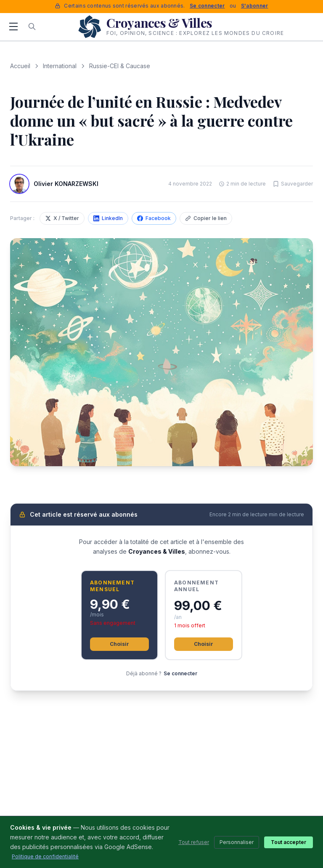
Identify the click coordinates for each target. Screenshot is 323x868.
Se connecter (207, 6)
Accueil (20, 66)
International (60, 66)
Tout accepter (289, 842)
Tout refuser (194, 842)
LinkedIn (108, 218)
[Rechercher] (32, 27)
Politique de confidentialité (45, 856)
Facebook (154, 218)
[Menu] (13, 27)
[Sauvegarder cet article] (293, 184)
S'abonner (255, 6)
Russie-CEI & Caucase (120, 66)
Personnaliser (237, 842)
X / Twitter (62, 218)
